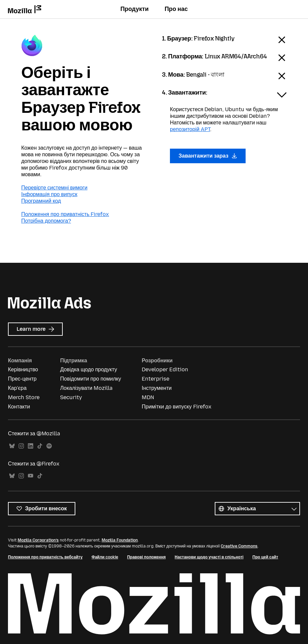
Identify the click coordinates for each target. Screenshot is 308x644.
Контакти (19, 407)
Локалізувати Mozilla (86, 388)
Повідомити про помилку (90, 379)
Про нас (176, 9)
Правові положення (146, 557)
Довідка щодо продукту (88, 369)
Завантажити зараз (208, 156)
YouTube (31, 476)
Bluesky (12, 446)
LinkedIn (31, 446)
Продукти (135, 9)
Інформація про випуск (49, 194)
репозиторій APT (190, 129)
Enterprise (155, 379)
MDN (148, 397)
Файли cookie (105, 557)
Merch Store (24, 397)
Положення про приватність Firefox (65, 214)
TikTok (40, 446)
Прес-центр (22, 379)
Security (71, 397)
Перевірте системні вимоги (54, 188)
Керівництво (23, 369)
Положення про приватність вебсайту (45, 557)
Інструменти (157, 388)
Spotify (49, 446)
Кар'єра (17, 388)
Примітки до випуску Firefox (177, 407)
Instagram (21, 446)
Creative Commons (239, 546)
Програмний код (41, 201)
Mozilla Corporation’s (38, 540)
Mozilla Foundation (120, 540)
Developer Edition (165, 369)
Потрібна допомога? (46, 221)
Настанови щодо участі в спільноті (209, 557)
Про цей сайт (265, 557)
